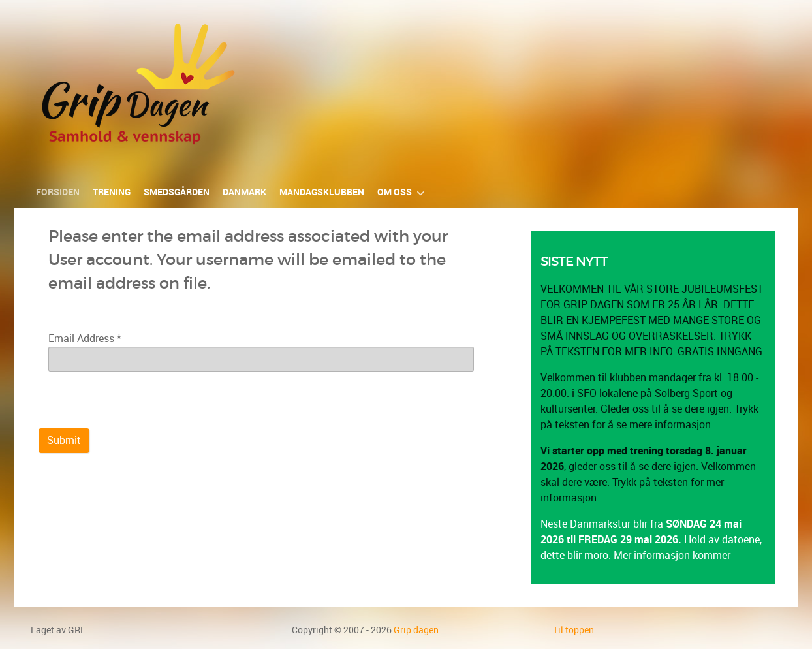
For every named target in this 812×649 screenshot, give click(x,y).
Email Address (85, 339)
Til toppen (573, 630)
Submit (64, 440)
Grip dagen (416, 630)
